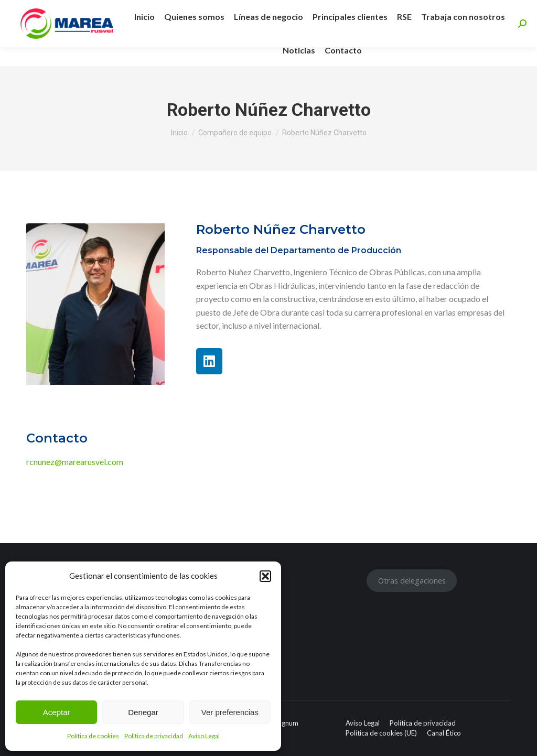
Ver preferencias (230, 712)
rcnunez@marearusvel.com (75, 462)
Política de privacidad (154, 736)
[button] (265, 576)
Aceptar (57, 712)
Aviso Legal (204, 736)
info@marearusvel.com (274, 10)
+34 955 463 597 (181, 10)
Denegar (143, 712)
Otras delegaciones (412, 580)
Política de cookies (93, 736)
